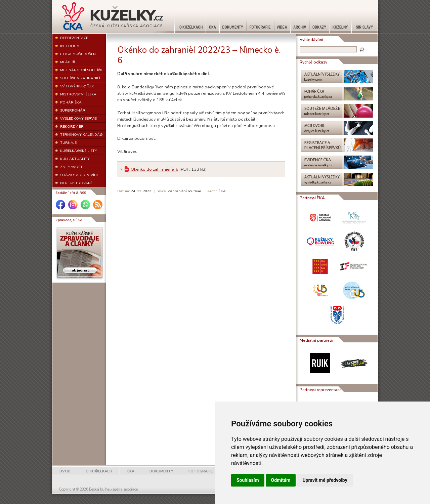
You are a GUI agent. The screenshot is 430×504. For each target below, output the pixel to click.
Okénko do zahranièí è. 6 (155, 169)
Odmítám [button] (281, 480)
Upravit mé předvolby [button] (325, 480)
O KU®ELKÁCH (99, 471)
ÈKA (131, 471)
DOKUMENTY (161, 471)
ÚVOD (65, 471)
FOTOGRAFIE (201, 471)
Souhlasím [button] (248, 480)
